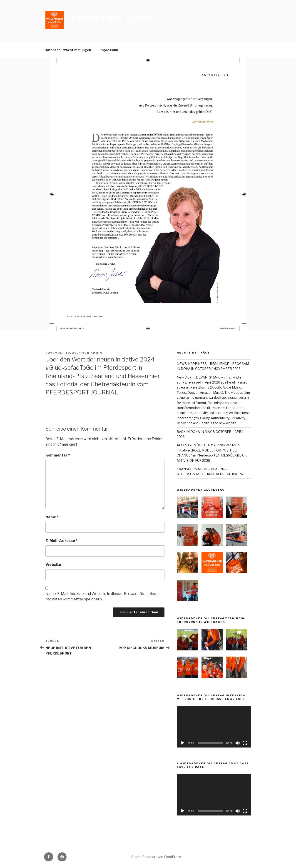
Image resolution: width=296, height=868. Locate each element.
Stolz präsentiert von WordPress (156, 857)
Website (53, 565)
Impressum (109, 50)
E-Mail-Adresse (61, 541)
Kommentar (58, 455)
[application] (214, 727)
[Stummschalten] (238, 743)
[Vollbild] (245, 743)
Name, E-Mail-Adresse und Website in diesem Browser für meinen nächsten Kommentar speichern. (102, 596)
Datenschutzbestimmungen (68, 50)
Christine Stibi (111, 18)
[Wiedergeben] (183, 743)
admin (97, 353)
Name (52, 517)
